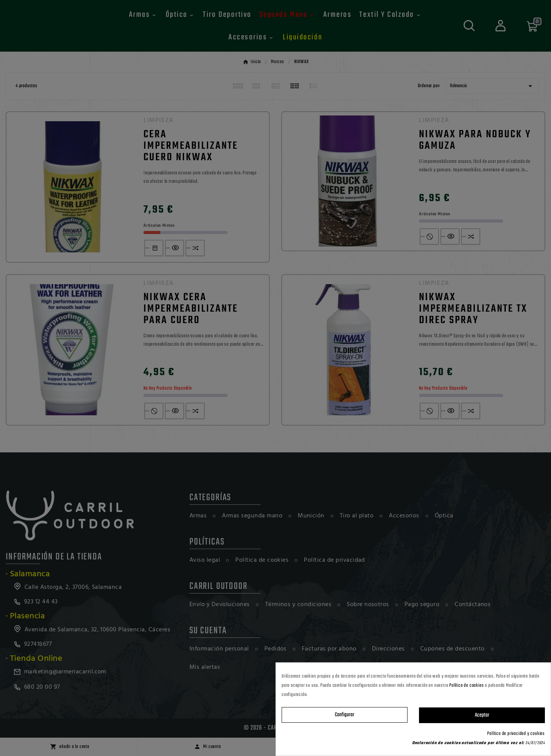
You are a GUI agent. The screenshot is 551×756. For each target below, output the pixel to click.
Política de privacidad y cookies (516, 734)
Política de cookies (466, 686)
